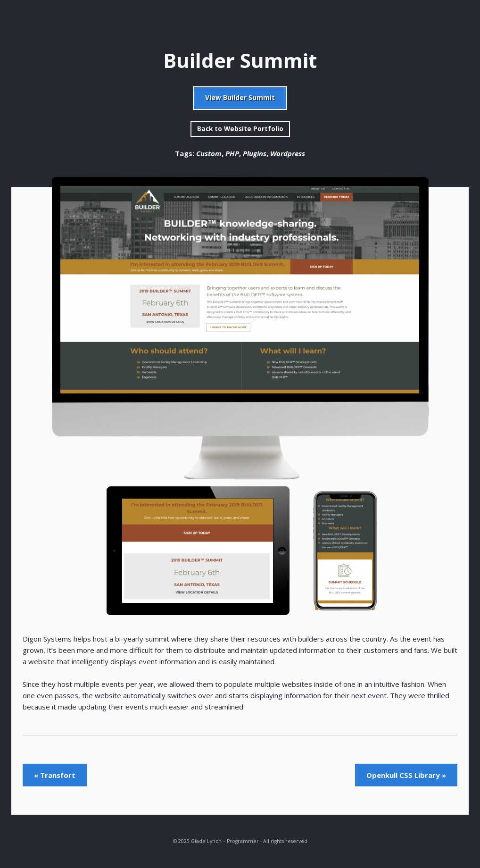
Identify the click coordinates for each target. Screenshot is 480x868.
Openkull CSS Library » (406, 775)
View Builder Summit (240, 98)
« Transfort (55, 775)
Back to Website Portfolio (240, 129)
